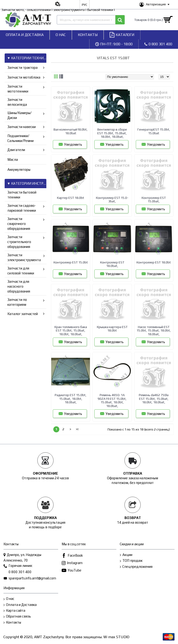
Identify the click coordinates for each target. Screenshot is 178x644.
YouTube (72, 571)
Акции (126, 555)
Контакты (12, 623)
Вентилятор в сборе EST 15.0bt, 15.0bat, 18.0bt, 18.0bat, (112, 133)
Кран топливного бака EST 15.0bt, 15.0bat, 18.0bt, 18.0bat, (71, 330)
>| (77, 429)
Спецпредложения (136, 567)
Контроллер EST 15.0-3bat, (112, 199)
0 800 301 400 (17, 572)
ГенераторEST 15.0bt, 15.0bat (154, 131)
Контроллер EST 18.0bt (154, 262)
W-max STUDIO (116, 637)
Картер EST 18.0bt (71, 198)
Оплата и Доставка (20, 605)
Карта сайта (14, 611)
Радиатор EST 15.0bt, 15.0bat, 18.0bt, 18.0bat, (71, 399)
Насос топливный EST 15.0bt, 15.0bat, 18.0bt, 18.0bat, (154, 330)
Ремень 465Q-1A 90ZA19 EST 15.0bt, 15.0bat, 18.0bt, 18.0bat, (112, 400)
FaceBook (72, 556)
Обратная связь (17, 616)
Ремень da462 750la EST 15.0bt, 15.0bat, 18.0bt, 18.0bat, (154, 399)
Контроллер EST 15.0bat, (154, 199)
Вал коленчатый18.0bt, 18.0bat (71, 131)
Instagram (72, 563)
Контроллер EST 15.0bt (71, 262)
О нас (9, 599)
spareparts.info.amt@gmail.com (30, 578)
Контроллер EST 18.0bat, (112, 264)
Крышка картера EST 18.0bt (112, 329)
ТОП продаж (131, 561)
